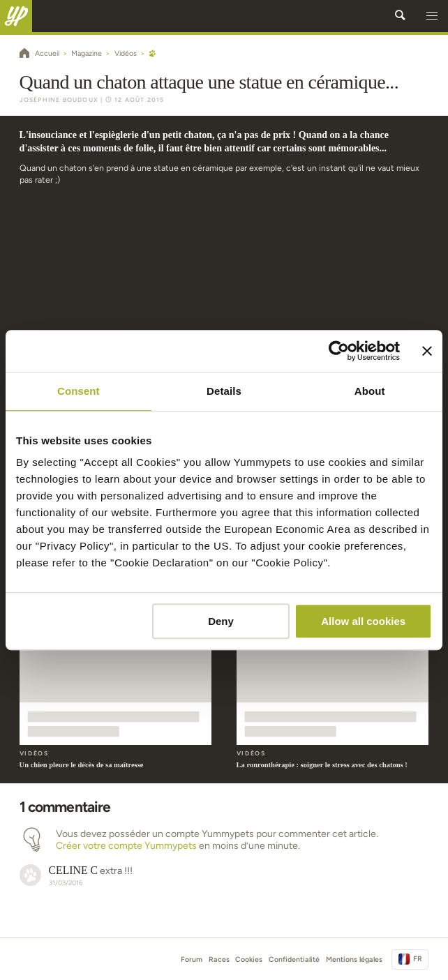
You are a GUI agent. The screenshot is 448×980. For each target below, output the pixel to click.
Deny (221, 621)
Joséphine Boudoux (59, 100)
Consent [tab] (79, 391)
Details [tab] (224, 391)
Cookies (249, 959)
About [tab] (370, 391)
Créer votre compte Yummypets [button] (126, 846)
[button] (432, 16)
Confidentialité (294, 959)
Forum (192, 959)
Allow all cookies (363, 621)
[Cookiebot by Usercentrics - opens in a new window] (339, 351)
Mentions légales (354, 959)
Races (219, 959)
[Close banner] (427, 351)
